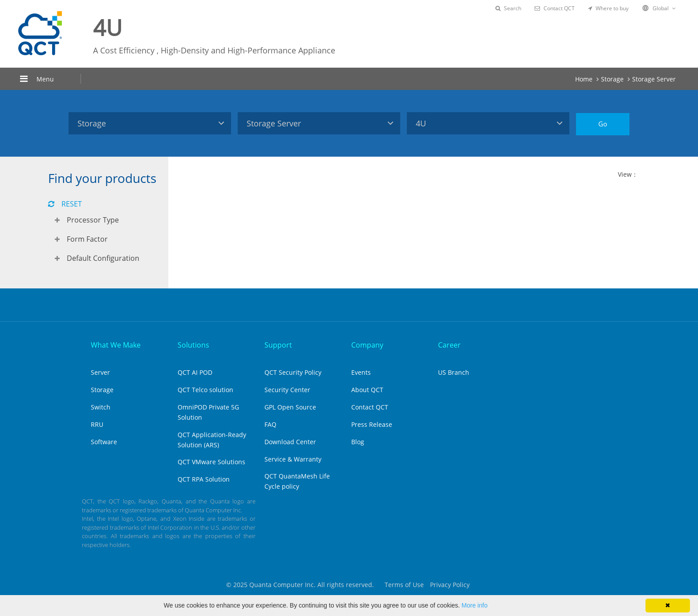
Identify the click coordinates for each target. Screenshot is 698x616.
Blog (358, 442)
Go (603, 124)
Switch (101, 407)
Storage (612, 79)
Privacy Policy (450, 585)
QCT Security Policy (293, 372)
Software (104, 442)
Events (361, 372)
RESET (65, 204)
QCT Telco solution (205, 390)
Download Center (290, 442)
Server (100, 372)
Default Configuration (103, 258)
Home (584, 79)
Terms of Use (404, 585)
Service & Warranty (293, 459)
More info (475, 605)
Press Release (372, 424)
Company (367, 345)
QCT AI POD (195, 372)
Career (449, 345)
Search (508, 8)
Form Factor (87, 239)
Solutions (193, 345)
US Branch (454, 372)
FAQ (270, 424)
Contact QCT (555, 8)
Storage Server (654, 79)
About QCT (367, 390)
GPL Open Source (290, 407)
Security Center (287, 390)
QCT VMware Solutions (211, 462)
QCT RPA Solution (204, 479)
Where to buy (608, 8)
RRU (97, 424)
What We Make (116, 345)
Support (278, 345)
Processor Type (93, 220)
